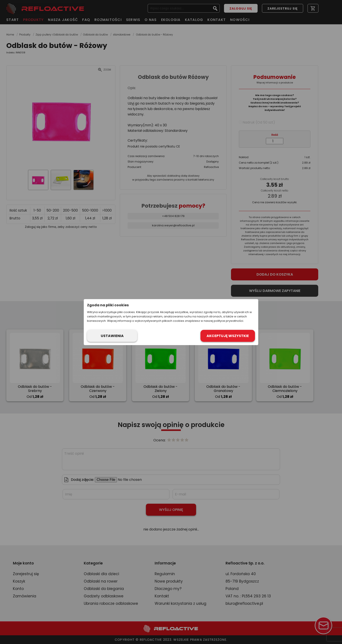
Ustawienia (112, 336)
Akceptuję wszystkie (228, 336)
